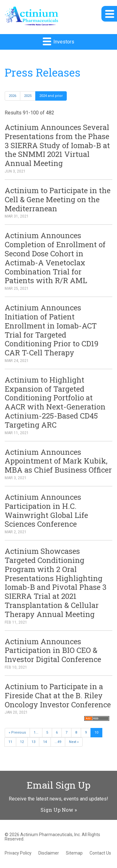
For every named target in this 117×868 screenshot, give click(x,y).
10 (96, 733)
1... (36, 733)
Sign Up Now (57, 810)
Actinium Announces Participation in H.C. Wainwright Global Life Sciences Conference (46, 510)
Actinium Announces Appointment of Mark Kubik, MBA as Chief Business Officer (58, 461)
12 (22, 742)
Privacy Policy (18, 853)
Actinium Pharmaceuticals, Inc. (51, 835)
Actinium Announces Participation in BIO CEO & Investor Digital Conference (53, 650)
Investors (58, 41)
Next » (74, 742)
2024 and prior (51, 96)
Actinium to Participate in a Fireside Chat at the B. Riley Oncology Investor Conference (58, 695)
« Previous (17, 733)
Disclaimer (49, 853)
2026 (12, 96)
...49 (58, 742)
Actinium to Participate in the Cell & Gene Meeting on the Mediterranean (58, 199)
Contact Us (100, 853)
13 (33, 742)
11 (10, 742)
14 (45, 742)
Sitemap (74, 853)
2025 (28, 96)
